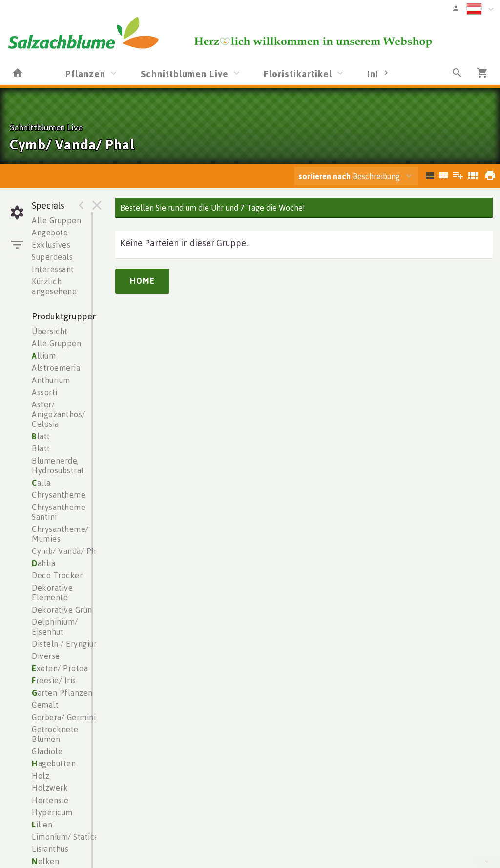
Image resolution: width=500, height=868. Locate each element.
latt (41, 436)
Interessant (53, 269)
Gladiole (47, 751)
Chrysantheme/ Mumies (60, 534)
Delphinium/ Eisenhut (55, 627)
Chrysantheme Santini (59, 512)
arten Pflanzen (62, 693)
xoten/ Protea (60, 668)
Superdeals (52, 257)
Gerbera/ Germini (64, 717)
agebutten (54, 763)
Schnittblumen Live (185, 74)
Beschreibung (349, 176)
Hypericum (52, 812)
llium (44, 356)
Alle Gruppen (56, 220)
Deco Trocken (58, 575)
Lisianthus (50, 849)
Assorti (45, 392)
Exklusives (51, 245)
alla (41, 483)
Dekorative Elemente (52, 593)
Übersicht (50, 331)
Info (376, 74)
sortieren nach (325, 176)
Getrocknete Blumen (55, 734)
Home (142, 281)
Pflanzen (85, 74)
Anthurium (51, 380)
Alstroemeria (56, 368)
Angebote (50, 233)
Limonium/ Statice (65, 837)
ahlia (43, 563)
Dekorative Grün (62, 610)
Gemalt (45, 705)
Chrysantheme (59, 495)
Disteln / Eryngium (66, 644)
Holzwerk (50, 788)
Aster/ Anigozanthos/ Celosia (59, 414)
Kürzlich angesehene (54, 286)
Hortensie (50, 800)
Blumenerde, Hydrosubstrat (58, 466)
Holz (41, 776)
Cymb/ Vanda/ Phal (67, 551)
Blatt (41, 448)
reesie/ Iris (54, 680)
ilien (42, 825)
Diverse (46, 656)
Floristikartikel (298, 74)
